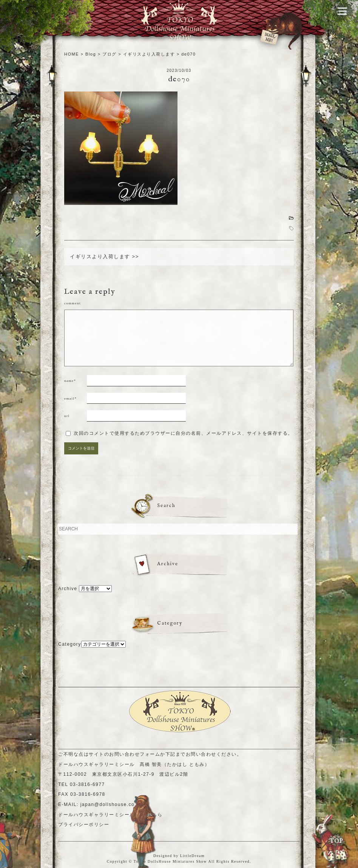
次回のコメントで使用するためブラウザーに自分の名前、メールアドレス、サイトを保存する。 (183, 433)
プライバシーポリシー (84, 825)
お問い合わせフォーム (135, 754)
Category (70, 644)
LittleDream (192, 856)
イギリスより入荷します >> (104, 257)
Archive (68, 589)
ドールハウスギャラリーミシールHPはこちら (110, 815)
